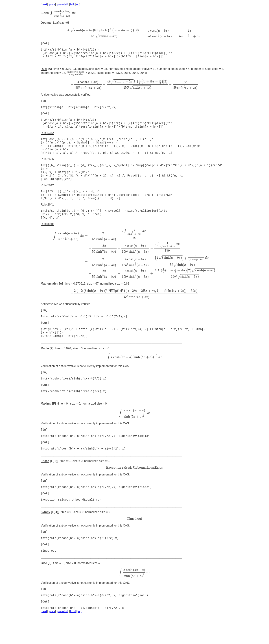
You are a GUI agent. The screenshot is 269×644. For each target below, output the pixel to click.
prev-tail (63, 4)
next (44, 4)
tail (72, 4)
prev (52, 4)
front (73, 639)
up (78, 4)
